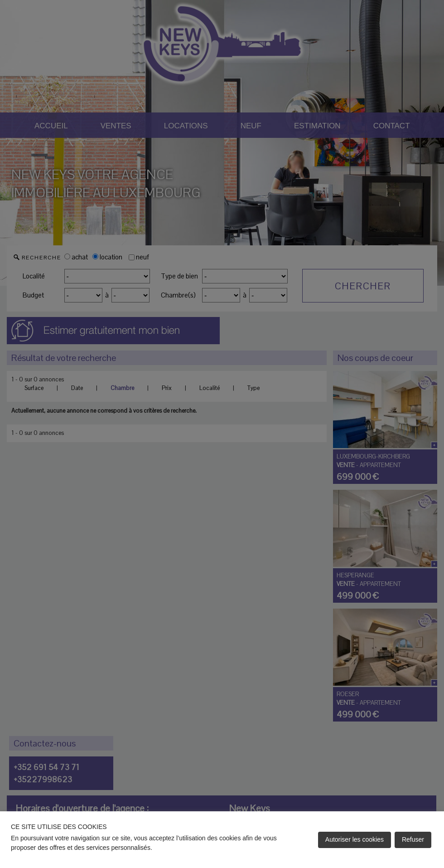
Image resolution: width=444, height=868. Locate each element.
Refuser (413, 839)
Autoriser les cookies (355, 839)
